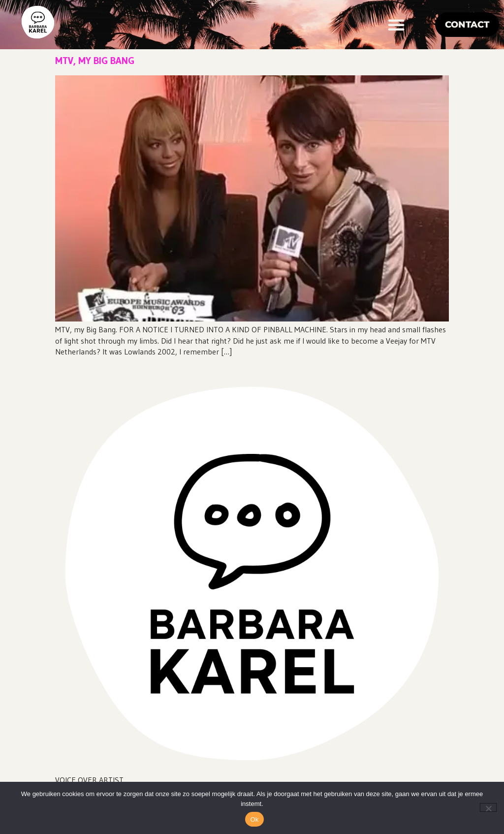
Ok (254, 819)
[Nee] (488, 807)
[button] (396, 25)
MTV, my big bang (95, 61)
